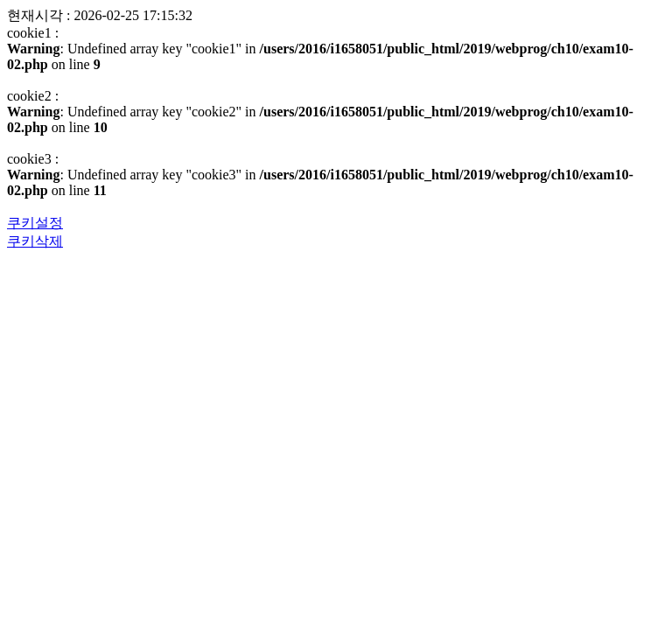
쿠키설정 (35, 223)
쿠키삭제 (35, 241)
